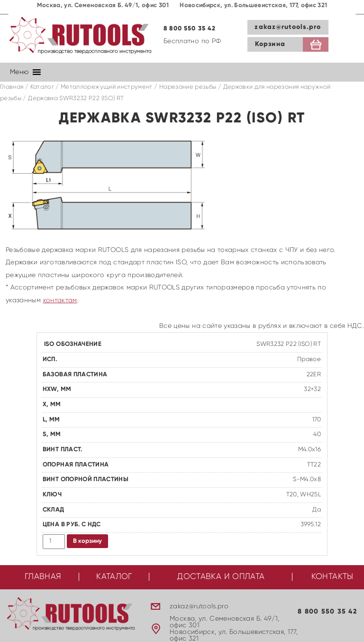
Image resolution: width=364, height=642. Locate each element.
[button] (19, 72)
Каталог (42, 87)
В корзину (87, 541)
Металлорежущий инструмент (107, 87)
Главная (12, 87)
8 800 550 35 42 (190, 29)
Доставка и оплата (221, 577)
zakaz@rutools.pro (288, 27)
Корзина (270, 44)
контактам (60, 300)
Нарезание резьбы (188, 87)
